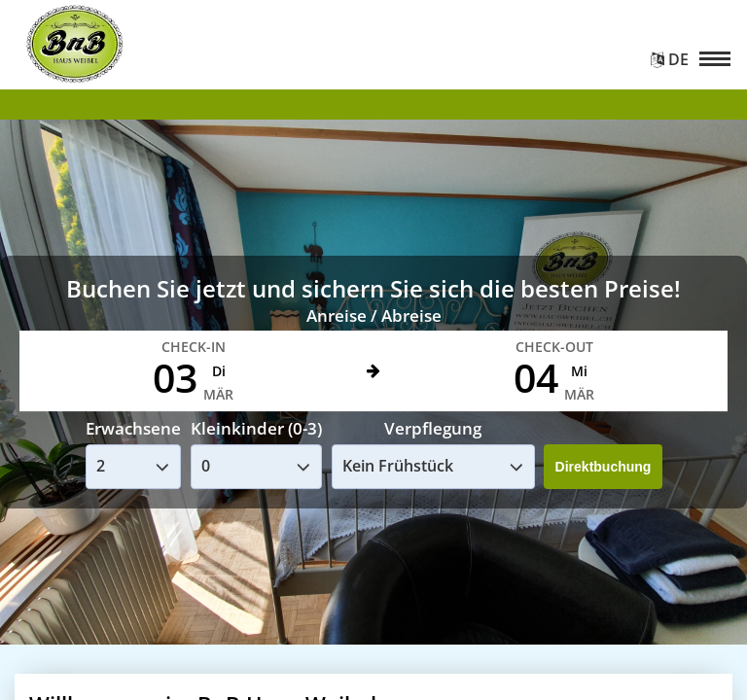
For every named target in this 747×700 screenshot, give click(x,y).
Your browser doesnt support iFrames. (373, 350)
